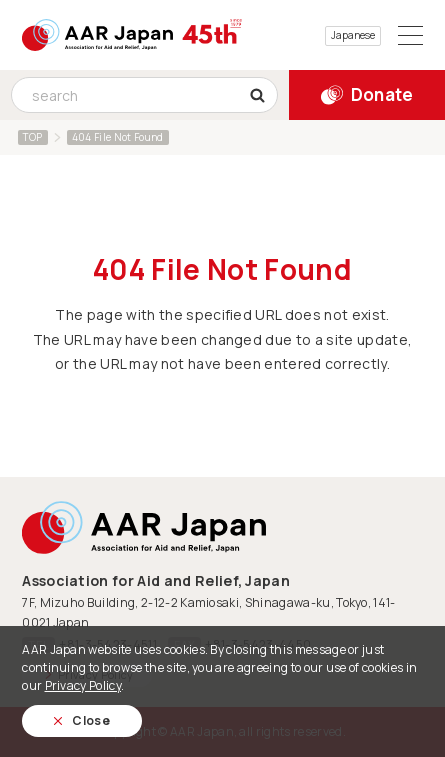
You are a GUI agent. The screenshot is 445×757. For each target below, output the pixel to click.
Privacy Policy (83, 685)
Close (91, 720)
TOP (33, 137)
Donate (382, 94)
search (263, 95)
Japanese (353, 35)
